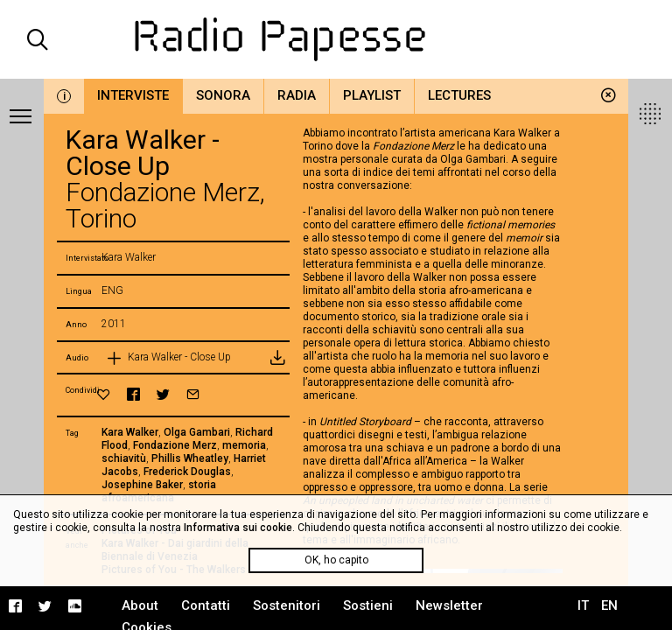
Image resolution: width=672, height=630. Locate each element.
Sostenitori (287, 605)
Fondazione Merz (175, 445)
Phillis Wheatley (190, 458)
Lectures (459, 95)
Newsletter (449, 605)
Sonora (223, 95)
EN (609, 605)
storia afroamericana (159, 491)
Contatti (206, 605)
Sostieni (368, 605)
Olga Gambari (197, 432)
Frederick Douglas (187, 472)
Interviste (133, 95)
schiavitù (124, 458)
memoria (244, 445)
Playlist (372, 95)
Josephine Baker (142, 485)
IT (583, 605)
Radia (297, 95)
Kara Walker (130, 432)
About (140, 605)
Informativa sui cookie (238, 528)
